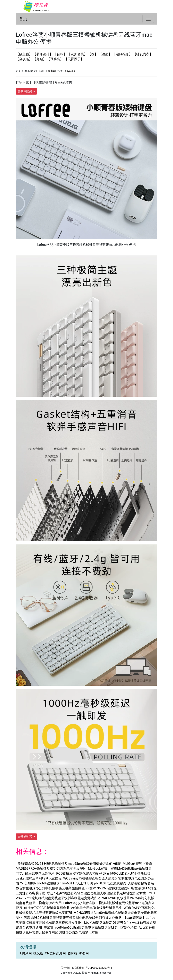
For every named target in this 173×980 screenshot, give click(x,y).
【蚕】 (93, 54)
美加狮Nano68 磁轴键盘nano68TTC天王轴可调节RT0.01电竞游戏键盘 (75, 883)
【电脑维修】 (123, 54)
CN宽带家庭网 (55, 953)
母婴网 (84, 953)
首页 (23, 19)
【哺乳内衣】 (143, 54)
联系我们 (79, 968)
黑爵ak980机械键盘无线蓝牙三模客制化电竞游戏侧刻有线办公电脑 (73, 918)
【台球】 (60, 54)
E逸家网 (51, 71)
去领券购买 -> (26, 91)
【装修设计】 (43, 54)
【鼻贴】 (40, 59)
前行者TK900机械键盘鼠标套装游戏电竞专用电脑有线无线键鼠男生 (73, 908)
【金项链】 (24, 59)
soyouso (70, 71)
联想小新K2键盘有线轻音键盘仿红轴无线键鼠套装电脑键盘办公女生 (96, 893)
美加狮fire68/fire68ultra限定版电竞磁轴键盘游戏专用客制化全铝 (90, 927)
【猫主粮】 (24, 54)
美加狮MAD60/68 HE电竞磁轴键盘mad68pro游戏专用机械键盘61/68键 (69, 864)
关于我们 (66, 968)
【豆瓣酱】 (56, 59)
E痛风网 (26, 953)
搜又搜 (38, 953)
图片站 (72, 953)
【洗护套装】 (78, 54)
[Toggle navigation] (148, 19)
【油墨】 (106, 54)
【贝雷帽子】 (74, 59)
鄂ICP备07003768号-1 (99, 968)
